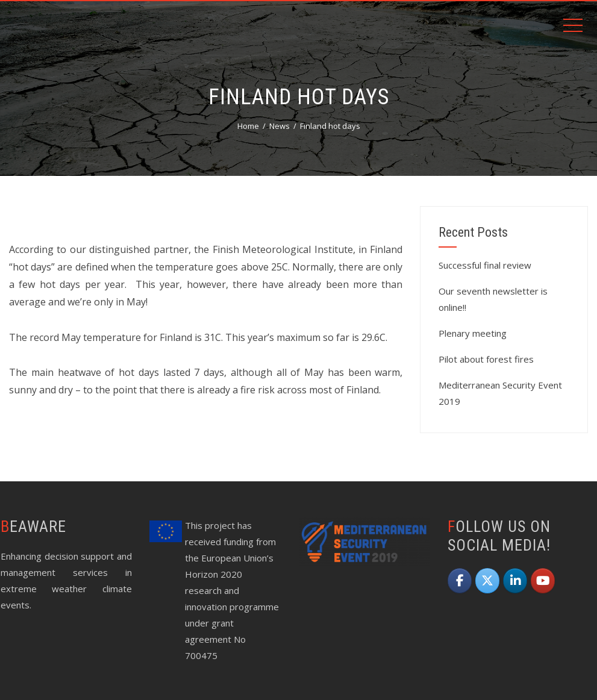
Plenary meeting (473, 333)
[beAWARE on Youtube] (543, 581)
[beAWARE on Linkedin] (515, 581)
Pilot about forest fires (486, 359)
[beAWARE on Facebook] (460, 581)
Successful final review (485, 265)
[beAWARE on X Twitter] (487, 581)
